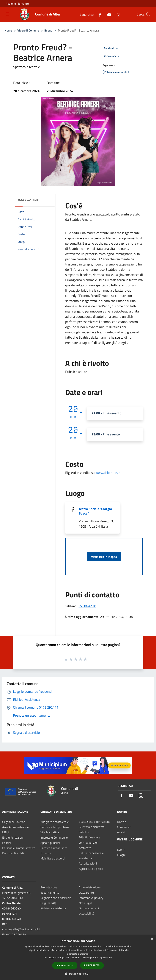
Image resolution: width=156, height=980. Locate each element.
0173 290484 (17, 934)
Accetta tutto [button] (65, 965)
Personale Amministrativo (19, 848)
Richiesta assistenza (53, 908)
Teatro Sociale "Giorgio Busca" (95, 511)
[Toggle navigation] (7, 14)
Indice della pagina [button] (28, 200)
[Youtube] (108, 14)
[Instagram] (117, 14)
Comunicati (124, 827)
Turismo (45, 853)
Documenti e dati (13, 853)
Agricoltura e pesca (91, 869)
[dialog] (78, 958)
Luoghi (121, 855)
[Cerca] (148, 14)
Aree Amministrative (15, 827)
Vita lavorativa (50, 832)
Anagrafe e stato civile (55, 822)
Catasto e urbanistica (54, 848)
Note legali (86, 903)
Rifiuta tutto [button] (92, 965)
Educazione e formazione (95, 822)
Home (8, 30)
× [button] (152, 939)
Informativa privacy (91, 898)
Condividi (112, 48)
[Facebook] (98, 14)
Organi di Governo (14, 822)
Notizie (122, 822)
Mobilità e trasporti (53, 858)
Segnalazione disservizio (56, 898)
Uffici (5, 832)
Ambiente (85, 848)
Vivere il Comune (29, 30)
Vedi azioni (112, 56)
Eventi (48, 30)
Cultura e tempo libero (55, 827)
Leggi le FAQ (48, 903)
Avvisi (121, 832)
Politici (7, 843)
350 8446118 (87, 606)
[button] (78, 974)
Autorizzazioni (88, 863)
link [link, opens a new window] (110, 958)
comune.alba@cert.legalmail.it (21, 929)
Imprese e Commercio (54, 837)
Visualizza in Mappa (104, 557)
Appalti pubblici (50, 843)
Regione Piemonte (17, 4)
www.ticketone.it (108, 473)
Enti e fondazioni (13, 837)
